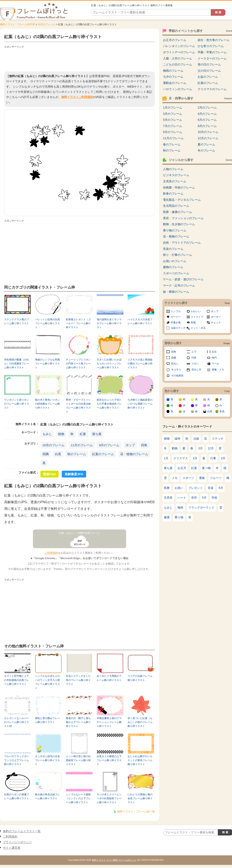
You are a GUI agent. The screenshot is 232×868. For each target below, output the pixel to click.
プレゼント (196, 488)
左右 (214, 352)
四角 (144, 445)
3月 (201, 448)
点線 (196, 439)
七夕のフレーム (173, 77)
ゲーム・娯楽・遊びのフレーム (183, 279)
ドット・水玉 (198, 328)
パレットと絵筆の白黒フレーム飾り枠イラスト (47, 323)
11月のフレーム (82, 445)
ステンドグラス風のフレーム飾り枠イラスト (17, 321)
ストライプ (197, 317)
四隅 (46, 454)
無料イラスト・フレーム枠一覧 (136, 812)
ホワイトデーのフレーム (179, 52)
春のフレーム (172, 144)
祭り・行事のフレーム (178, 255)
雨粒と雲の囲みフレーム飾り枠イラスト (47, 720)
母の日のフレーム (209, 64)
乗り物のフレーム (175, 230)
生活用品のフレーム (176, 206)
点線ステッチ (178, 328)
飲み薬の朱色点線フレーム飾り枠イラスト (47, 796)
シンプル (176, 311)
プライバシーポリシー (17, 842)
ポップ (130, 445)
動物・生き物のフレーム (179, 224)
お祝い (179, 488)
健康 (167, 517)
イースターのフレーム (212, 58)
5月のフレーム (173, 120)
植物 (61, 434)
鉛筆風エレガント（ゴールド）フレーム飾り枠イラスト (78, 323)
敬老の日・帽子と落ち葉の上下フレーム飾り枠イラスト (78, 722)
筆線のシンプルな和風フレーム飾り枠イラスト (47, 364)
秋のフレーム (77, 454)
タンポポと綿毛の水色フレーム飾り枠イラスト (47, 760)
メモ (175, 478)
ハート (182, 498)
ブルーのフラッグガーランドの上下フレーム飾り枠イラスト (17, 760)
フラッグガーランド (201, 508)
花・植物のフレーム (134, 454)
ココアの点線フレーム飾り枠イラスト (140, 678)
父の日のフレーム (209, 71)
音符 (194, 498)
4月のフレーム (207, 114)
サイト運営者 (12, 848)
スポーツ (188, 478)
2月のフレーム (207, 108)
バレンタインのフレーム (179, 46)
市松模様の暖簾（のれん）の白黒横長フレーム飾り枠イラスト (17, 364)
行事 (213, 458)
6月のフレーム (207, 120)
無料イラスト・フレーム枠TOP (17, 24)
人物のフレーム (173, 169)
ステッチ (218, 439)
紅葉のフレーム (103, 454)
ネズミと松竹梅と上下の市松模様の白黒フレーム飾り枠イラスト (17, 680)
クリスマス (181, 458)
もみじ (47, 434)
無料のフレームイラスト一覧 (22, 831)
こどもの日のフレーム (178, 64)
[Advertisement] (80, 59)
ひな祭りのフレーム (211, 46)
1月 (166, 458)
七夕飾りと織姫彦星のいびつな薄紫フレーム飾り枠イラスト (140, 404)
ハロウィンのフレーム (178, 89)
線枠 (178, 439)
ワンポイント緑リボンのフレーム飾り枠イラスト (17, 404)
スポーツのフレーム (176, 273)
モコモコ (176, 370)
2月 (223, 458)
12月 (211, 448)
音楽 (211, 488)
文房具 (168, 498)
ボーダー (216, 317)
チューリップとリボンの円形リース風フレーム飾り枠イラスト (78, 364)
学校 (214, 498)
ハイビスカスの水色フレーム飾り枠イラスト (140, 321)
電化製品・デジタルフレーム (182, 200)
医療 (167, 488)
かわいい (196, 311)
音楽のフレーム (173, 249)
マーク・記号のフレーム (179, 285)
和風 (193, 323)
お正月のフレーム (175, 40)
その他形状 (177, 376)
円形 (194, 358)
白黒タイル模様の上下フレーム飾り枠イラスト (109, 760)
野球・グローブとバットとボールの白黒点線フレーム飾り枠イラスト (78, 406)
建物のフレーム (173, 267)
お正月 (182, 468)
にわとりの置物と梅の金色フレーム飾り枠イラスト (140, 798)
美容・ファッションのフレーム (183, 218)
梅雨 (180, 508)
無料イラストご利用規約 (77, 97)
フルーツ (216, 478)
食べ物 (206, 468)
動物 (175, 448)
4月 (195, 458)
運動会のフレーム (175, 83)
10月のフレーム (47, 24)
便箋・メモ (218, 370)
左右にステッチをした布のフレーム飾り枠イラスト (78, 680)
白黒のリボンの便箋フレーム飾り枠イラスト (17, 796)
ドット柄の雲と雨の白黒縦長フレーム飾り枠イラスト (78, 760)
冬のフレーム (206, 150)
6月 (221, 488)
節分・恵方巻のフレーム (214, 40)
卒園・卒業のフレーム (212, 52)
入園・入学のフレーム (178, 58)
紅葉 (83, 434)
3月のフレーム (173, 114)
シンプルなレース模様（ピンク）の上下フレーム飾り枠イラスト (78, 798)
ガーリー (176, 317)
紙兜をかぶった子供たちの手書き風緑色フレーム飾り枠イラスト (109, 404)
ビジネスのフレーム (176, 175)
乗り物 (179, 517)
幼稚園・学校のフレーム (179, 187)
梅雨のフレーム (173, 71)
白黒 (58, 454)
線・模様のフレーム (176, 292)
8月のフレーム (207, 126)
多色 (222, 411)
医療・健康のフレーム (178, 212)
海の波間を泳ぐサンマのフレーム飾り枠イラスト (109, 323)
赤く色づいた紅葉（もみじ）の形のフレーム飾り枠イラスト (140, 722)
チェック (216, 323)
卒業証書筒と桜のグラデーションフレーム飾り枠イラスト (109, 722)
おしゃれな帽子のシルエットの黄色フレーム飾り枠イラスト (140, 760)
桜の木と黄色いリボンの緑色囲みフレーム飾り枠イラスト (47, 404)
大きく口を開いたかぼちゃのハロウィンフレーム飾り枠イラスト (109, 364)
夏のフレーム (206, 144)
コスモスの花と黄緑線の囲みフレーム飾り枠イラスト (140, 364)
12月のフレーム (208, 138)
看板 (202, 478)
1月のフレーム (173, 108)
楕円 (214, 358)
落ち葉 (97, 434)
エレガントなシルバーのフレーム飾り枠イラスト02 (17, 722)
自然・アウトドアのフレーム (182, 243)
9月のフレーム (109, 445)
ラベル (215, 364)
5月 (204, 498)
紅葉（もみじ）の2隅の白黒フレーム (80, 533)
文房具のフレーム (175, 181)
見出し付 (196, 370)
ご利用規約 (51, 553)
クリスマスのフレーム (212, 89)
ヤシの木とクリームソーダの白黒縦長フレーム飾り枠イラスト (109, 798)
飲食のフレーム (173, 193)
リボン (195, 364)
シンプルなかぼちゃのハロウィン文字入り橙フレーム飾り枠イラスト (47, 682)
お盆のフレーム (208, 77)
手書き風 (176, 323)
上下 (194, 352)
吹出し (175, 364)
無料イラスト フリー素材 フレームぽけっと (114, 860)
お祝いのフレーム (175, 261)
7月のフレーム (173, 126)
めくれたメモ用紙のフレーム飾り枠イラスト (109, 678)
